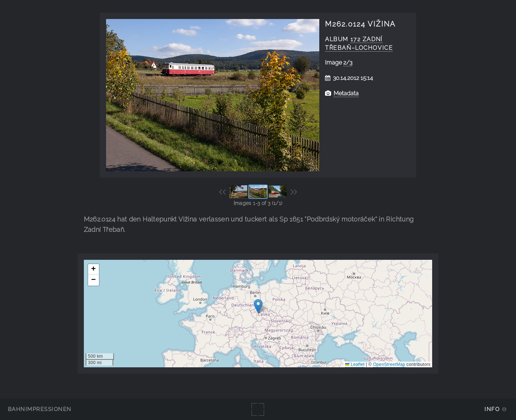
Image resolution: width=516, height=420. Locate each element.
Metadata (346, 93)
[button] (258, 306)
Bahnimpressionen (40, 409)
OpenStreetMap (389, 364)
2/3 (348, 63)
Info (492, 409)
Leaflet (355, 364)
